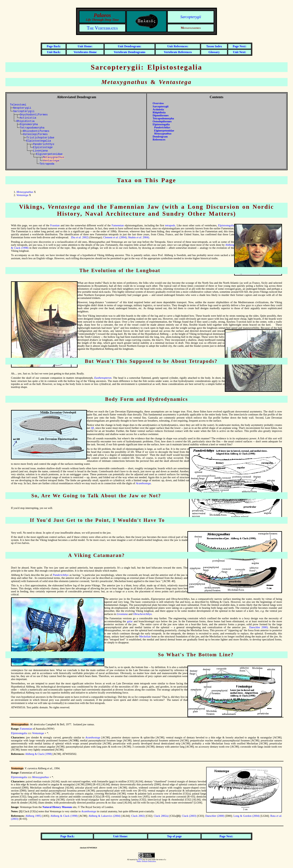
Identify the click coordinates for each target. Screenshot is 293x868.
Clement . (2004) (115, 237)
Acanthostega (143, 483)
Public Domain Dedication (146, 861)
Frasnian (55, 225)
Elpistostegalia (39, 141)
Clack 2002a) (161, 816)
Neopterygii (22, 108)
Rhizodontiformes (36, 131)
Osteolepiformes (35, 134)
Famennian (118, 225)
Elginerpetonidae (49, 154)
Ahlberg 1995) (33, 816)
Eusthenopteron (103, 378)
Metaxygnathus (25, 192)
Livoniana (40, 151)
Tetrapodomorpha (32, 128)
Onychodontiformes (34, 115)
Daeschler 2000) (258, 627)
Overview (158, 103)
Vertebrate (130, 52)
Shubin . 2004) (138, 237)
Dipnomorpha (29, 124)
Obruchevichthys (142, 614)
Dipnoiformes (161, 115)
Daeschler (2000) (215, 816)
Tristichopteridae (40, 138)
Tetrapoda (47, 164)
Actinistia (28, 118)
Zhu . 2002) (80, 237)
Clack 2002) (138, 816)
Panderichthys (61, 575)
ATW (140, 860)
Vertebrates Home (85, 52)
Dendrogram (160, 137)
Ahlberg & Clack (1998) (38, 754)
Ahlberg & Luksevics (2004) (104, 816)
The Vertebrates (102, 28)
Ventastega (22, 195)
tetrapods (170, 225)
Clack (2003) (189, 816)
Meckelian (145, 636)
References (159, 140)
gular (130, 621)
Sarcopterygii (191, 17)
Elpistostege (43, 147)
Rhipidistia (26, 121)
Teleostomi (18, 105)
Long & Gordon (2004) (246, 816)
